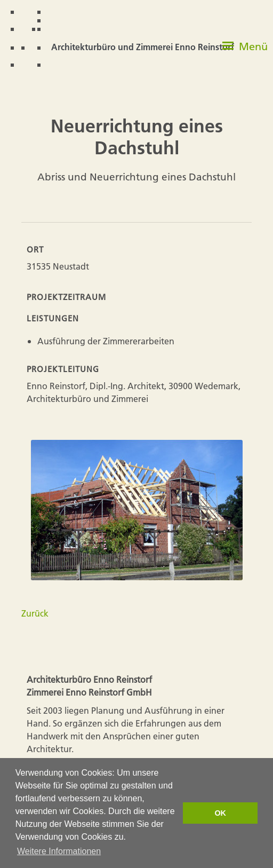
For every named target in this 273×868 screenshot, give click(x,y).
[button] (245, 51)
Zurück (35, 613)
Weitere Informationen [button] (59, 851)
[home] (125, 39)
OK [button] (220, 813)
